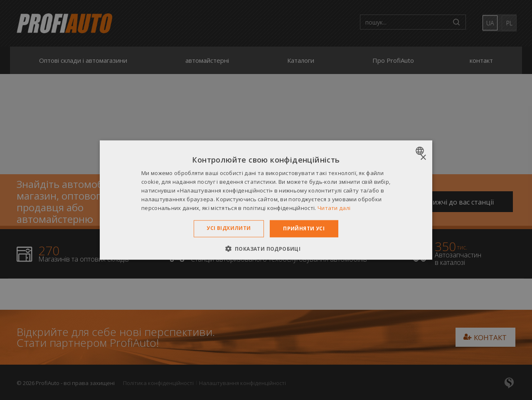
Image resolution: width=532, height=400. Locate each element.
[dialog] (266, 200)
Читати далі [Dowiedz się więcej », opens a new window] (334, 207)
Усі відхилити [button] (229, 228)
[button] (266, 248)
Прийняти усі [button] (304, 228)
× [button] (423, 158)
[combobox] (421, 151)
